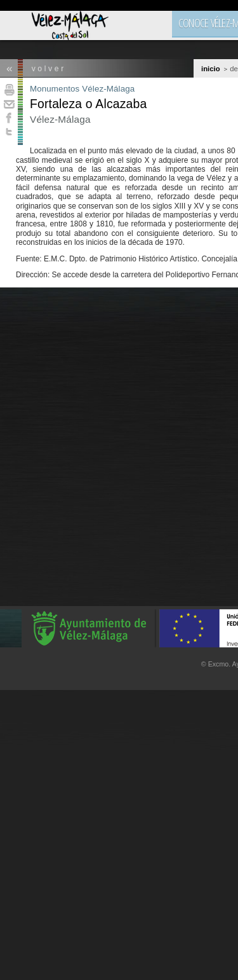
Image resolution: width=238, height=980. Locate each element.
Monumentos (55, 89)
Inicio (211, 69)
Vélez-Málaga (108, 89)
